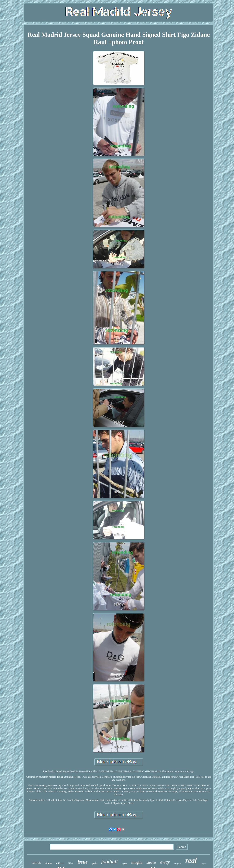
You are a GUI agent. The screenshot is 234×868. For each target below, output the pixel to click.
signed (125, 864)
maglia (137, 862)
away (165, 862)
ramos (36, 863)
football (109, 862)
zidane (48, 863)
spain (94, 863)
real (191, 861)
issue (83, 862)
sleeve (151, 862)
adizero (60, 863)
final (71, 863)
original (177, 864)
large (203, 864)
